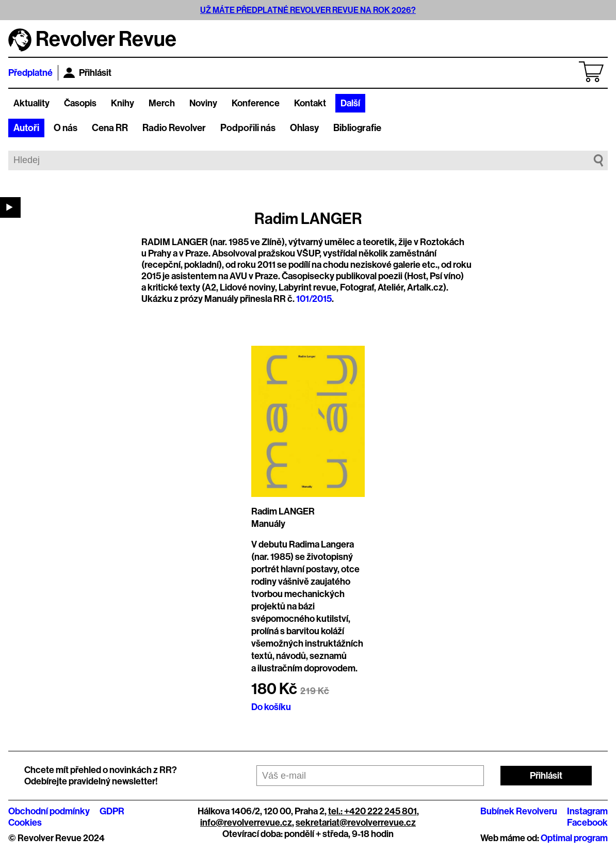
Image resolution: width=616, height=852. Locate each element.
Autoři (26, 128)
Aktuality (31, 103)
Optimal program (574, 838)
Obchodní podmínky (49, 811)
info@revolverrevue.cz (246, 823)
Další (350, 103)
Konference (256, 103)
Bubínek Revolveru (519, 811)
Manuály (268, 524)
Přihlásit (87, 73)
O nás (66, 128)
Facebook (587, 823)
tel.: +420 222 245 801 (372, 811)
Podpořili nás (248, 128)
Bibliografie (357, 128)
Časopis (80, 103)
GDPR (112, 811)
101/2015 (314, 299)
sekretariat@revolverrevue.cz (356, 823)
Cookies (25, 823)
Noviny (203, 103)
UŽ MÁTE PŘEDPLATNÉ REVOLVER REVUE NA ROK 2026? (308, 10)
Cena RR (110, 128)
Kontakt (310, 103)
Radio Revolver (174, 128)
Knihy (123, 103)
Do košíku (271, 707)
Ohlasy (304, 128)
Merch (162, 103)
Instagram (587, 811)
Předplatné (30, 73)
